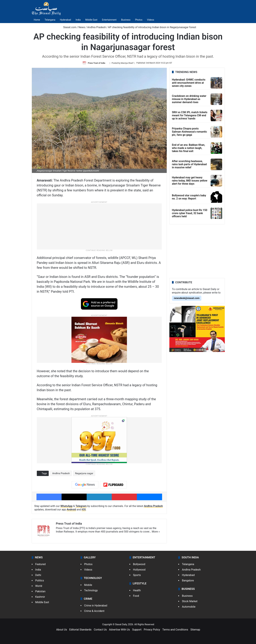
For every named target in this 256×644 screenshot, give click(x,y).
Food (136, 596)
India (78, 20)
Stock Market (190, 601)
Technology (91, 590)
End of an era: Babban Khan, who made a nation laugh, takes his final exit (189, 148)
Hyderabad (65, 20)
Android (71, 510)
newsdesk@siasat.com (187, 298)
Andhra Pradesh (96, 27)
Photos (139, 20)
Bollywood (139, 564)
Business (126, 20)
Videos (151, 20)
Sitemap (195, 630)
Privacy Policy (152, 630)
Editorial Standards (80, 630)
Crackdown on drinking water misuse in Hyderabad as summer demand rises (189, 99)
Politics (40, 581)
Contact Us (100, 630)
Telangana (50, 20)
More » (156, 532)
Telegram (81, 506)
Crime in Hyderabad (96, 606)
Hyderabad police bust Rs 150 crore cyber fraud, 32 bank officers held (190, 213)
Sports (137, 575)
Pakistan (40, 591)
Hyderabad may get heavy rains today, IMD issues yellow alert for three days (190, 181)
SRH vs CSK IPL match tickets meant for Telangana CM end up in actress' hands (190, 115)
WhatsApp (67, 506)
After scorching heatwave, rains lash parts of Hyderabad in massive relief (189, 164)
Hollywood (139, 570)
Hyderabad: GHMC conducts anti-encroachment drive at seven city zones (189, 83)
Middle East (91, 20)
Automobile (189, 607)
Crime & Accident (94, 611)
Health (137, 590)
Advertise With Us (119, 630)
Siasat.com (68, 27)
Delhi (38, 575)
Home (37, 20)
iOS (84, 510)
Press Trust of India (96, 63)
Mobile (88, 585)
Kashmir (40, 597)
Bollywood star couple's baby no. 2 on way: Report (189, 197)
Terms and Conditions (175, 630)
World (39, 586)
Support (137, 630)
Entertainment (109, 20)
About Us (62, 630)
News (82, 27)
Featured (41, 564)
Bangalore (188, 581)
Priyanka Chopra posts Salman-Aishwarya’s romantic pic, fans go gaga (190, 132)
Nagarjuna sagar (84, 473)
